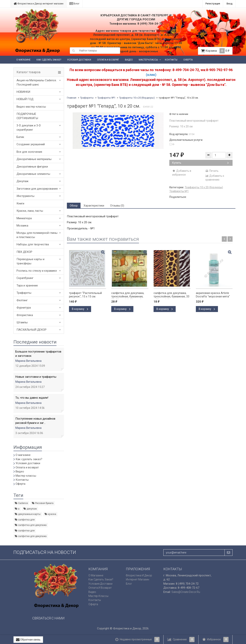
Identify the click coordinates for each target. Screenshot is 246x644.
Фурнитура (24, 308)
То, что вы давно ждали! (32, 398)
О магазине (23, 60)
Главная (72, 98)
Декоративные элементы (33, 174)
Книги (20, 203)
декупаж (30, 509)
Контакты (171, 60)
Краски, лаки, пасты (30, 211)
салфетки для (25, 531)
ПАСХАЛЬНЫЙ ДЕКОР (32, 330)
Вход (229, 4)
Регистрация (213, 4)
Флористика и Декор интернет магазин (39, 4)
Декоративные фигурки (32, 167)
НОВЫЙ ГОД (25, 99)
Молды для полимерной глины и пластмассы (37, 235)
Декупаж (22, 181)
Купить (200, 163)
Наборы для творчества (33, 244)
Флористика (25, 315)
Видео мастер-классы (31, 107)
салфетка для (25, 520)
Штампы (22, 322)
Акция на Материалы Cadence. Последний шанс (37, 82)
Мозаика (22, 226)
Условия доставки (79, 60)
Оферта (188, 60)
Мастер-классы (148, 60)
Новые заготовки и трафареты (36, 377)
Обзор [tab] (74, 206)
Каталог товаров (29, 72)
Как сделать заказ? (49, 60)
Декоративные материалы (34, 159)
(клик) (151, 75)
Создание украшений (31, 144)
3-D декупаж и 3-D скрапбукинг (29, 127)
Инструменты (25, 196)
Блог (74, 4)
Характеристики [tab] (94, 206)
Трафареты (24, 293)
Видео (129, 60)
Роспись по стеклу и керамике (37, 271)
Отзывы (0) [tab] (117, 206)
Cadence (21, 503)
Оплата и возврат (108, 60)
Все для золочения (29, 152)
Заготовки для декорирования (37, 189)
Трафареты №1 (106, 98)
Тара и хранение (27, 285)
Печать (212, 171)
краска (50, 514)
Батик (20, 137)
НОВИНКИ (23, 92)
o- (172, 144)
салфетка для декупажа (31, 525)
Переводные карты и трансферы (30, 261)
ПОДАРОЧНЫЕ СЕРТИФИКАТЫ (27, 116)
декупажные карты (28, 514)
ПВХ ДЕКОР (24, 252)
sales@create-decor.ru (186, 592)
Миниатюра (24, 218)
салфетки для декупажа (31, 536)
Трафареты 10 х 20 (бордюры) (137, 98)
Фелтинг (22, 300)
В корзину (80, 309)
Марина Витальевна (28, 361)
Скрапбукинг (25, 278)
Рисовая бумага (43, 503)
